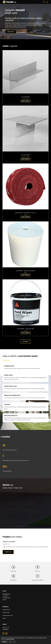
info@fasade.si (5, 629)
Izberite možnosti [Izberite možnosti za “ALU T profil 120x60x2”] (26, 159)
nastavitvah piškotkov (10, 639)
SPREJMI (4, 642)
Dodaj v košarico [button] (26, 217)
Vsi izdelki (26, 341)
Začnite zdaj (11, 32)
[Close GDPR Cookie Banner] (15, 642)
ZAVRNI (10, 642)
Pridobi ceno (8, 552)
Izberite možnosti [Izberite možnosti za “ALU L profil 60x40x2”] (26, 101)
